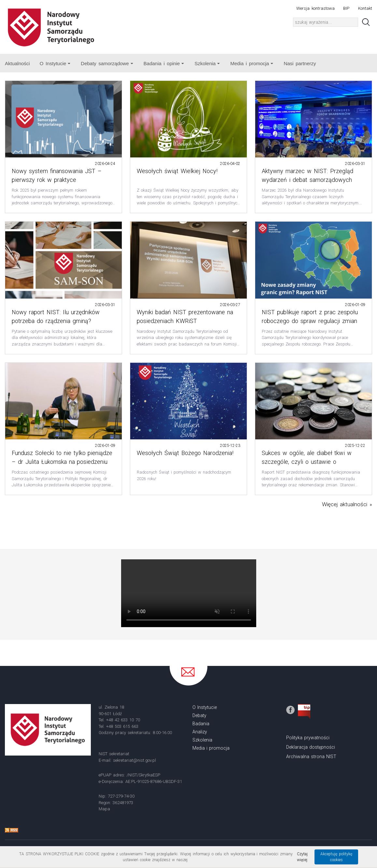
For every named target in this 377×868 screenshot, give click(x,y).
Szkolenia (207, 63)
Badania (201, 724)
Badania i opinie (164, 63)
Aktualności (17, 63)
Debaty (199, 715)
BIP (346, 8)
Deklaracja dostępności (311, 747)
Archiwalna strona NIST (311, 757)
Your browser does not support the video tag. (189, 593)
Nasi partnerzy (300, 63)
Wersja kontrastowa (315, 8)
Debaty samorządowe (107, 63)
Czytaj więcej (302, 857)
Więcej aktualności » (347, 504)
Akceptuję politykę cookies (336, 857)
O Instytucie (55, 63)
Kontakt (365, 8)
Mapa (104, 809)
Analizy (200, 732)
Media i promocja (252, 63)
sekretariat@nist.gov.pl (134, 760)
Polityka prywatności (308, 738)
